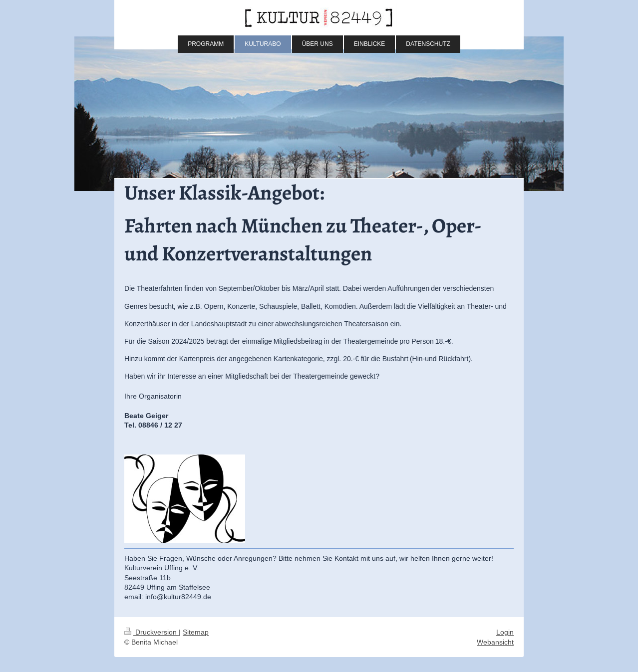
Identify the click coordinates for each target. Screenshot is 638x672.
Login (505, 632)
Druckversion (152, 632)
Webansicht (495, 642)
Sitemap (196, 632)
